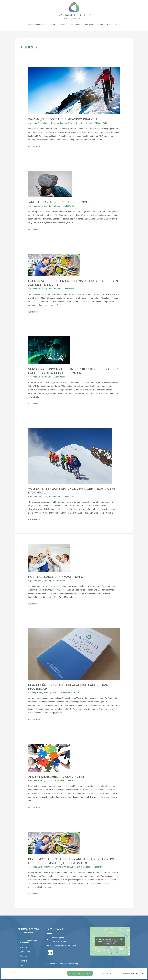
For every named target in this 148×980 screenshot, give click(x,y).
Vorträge (62, 25)
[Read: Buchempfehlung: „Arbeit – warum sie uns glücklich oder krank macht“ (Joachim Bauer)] (54, 843)
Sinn (78, 123)
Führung (71, 123)
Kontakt (100, 25)
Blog (109, 25)
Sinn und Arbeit (88, 123)
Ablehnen (106, 973)
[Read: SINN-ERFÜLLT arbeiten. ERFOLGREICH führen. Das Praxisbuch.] (74, 654)
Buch (117, 25)
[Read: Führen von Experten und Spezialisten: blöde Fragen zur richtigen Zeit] (54, 265)
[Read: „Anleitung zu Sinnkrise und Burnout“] (50, 184)
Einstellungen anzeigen (133, 973)
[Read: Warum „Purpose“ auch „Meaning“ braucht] (74, 90)
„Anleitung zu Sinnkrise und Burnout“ (60, 202)
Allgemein (32, 123)
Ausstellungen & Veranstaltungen (52, 123)
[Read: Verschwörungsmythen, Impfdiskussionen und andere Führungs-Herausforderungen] (49, 350)
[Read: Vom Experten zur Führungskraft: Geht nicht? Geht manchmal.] (70, 456)
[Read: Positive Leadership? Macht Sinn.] (49, 558)
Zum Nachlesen (83, 867)
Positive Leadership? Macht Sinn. (55, 577)
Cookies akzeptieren (80, 973)
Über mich (88, 25)
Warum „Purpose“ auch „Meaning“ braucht (63, 119)
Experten (48, 206)
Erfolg (40, 206)
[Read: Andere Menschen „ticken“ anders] (49, 758)
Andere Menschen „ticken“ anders (56, 777)
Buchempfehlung (35, 692)
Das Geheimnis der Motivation (42, 25)
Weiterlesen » (34, 146)
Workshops (75, 25)
